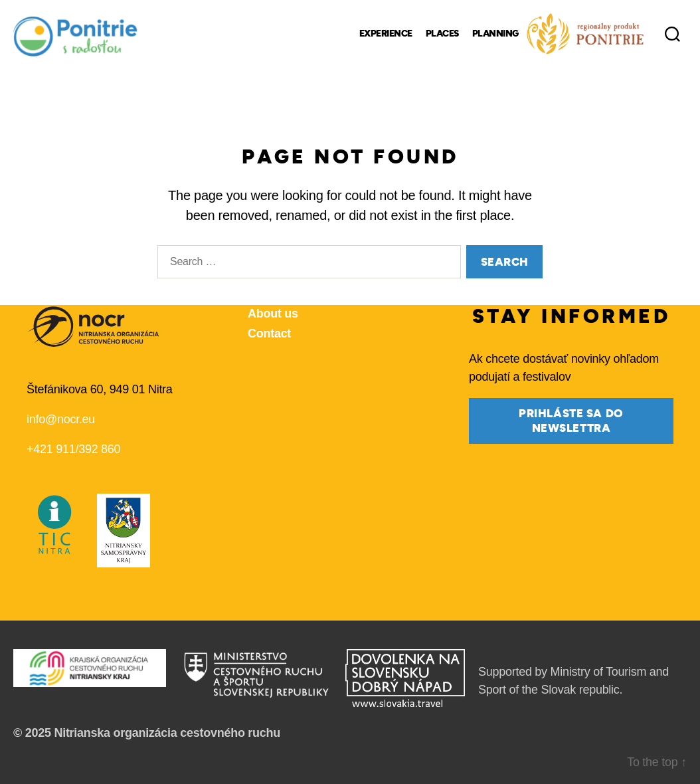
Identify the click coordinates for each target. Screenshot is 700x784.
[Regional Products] (585, 34)
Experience (386, 34)
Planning (495, 34)
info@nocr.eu (61, 419)
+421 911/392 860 (73, 449)
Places (442, 34)
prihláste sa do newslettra (571, 421)
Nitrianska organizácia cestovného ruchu (167, 733)
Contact (269, 334)
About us (273, 314)
